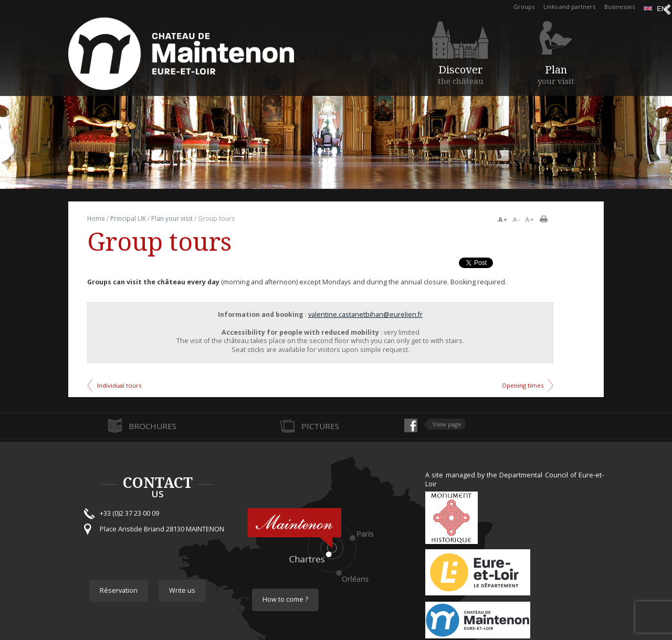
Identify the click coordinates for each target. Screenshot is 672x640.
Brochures (153, 426)
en (655, 9)
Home (96, 218)
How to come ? (285, 599)
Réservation (119, 590)
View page (447, 424)
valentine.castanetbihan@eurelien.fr (365, 314)
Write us (182, 590)
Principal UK (128, 218)
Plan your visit (172, 218)
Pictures (320, 426)
